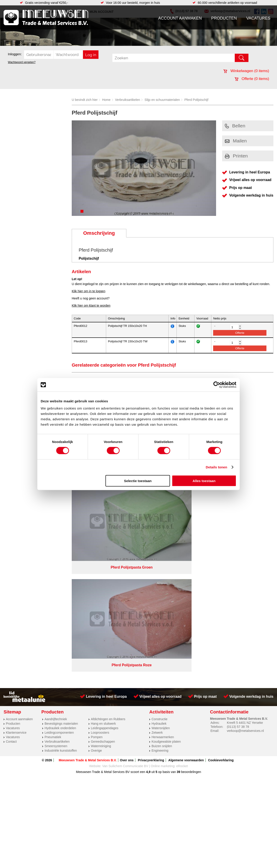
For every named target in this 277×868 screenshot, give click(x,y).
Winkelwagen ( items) (246, 71)
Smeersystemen (56, 518)
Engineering (160, 522)
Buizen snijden (162, 518)
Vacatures (258, 18)
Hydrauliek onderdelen (60, 500)
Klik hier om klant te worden (91, 306)
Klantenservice (16, 504)
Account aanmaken (180, 18)
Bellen (235, 126)
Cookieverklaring (221, 532)
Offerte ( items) (252, 79)
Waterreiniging (101, 518)
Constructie (160, 491)
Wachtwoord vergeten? (22, 62)
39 (179, 543)
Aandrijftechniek (56, 491)
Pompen (97, 509)
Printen (236, 156)
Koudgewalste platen (166, 513)
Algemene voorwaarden (186, 532)
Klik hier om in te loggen (88, 291)
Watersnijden (161, 500)
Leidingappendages (105, 500)
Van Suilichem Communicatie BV (125, 538)
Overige (96, 522)
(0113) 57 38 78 (238, 498)
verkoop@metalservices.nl (245, 502)
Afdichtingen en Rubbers (108, 491)
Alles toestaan (204, 481)
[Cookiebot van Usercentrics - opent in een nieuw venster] (217, 385)
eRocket (182, 538)
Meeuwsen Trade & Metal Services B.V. (88, 532)
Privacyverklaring (151, 532)
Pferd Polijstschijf (196, 100)
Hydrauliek (159, 495)
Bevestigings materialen (61, 495)
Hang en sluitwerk (103, 495)
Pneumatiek (53, 509)
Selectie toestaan (138, 481)
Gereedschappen (103, 513)
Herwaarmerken (163, 509)
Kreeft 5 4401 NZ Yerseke (245, 494)
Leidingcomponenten (59, 504)
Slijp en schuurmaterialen (162, 100)
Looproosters (100, 504)
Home (106, 100)
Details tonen (216, 467)
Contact (11, 513)
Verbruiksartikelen (128, 100)
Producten (224, 18)
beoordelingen (191, 543)
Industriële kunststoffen (61, 522)
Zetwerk (157, 504)
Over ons (127, 532)
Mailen (236, 141)
